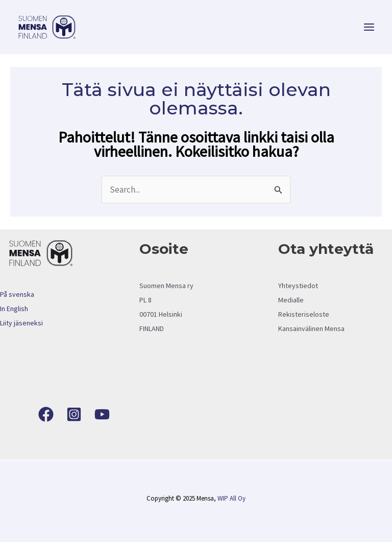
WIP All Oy (231, 498)
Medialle (291, 300)
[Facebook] (46, 414)
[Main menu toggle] (370, 27)
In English (14, 309)
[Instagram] (74, 414)
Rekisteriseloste (304, 314)
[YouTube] (102, 414)
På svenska (17, 294)
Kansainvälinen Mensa (311, 328)
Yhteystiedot (298, 286)
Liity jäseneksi (21, 323)
